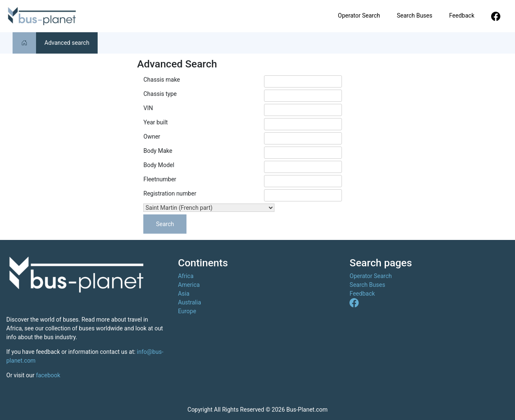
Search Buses (415, 15)
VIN (148, 108)
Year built (155, 122)
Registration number (170, 193)
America (189, 285)
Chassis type (160, 94)
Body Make (158, 151)
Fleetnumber (160, 179)
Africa (186, 276)
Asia (184, 294)
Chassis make (162, 80)
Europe (187, 311)
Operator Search (359, 15)
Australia (190, 302)
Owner (152, 137)
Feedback (462, 15)
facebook (48, 375)
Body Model (159, 165)
